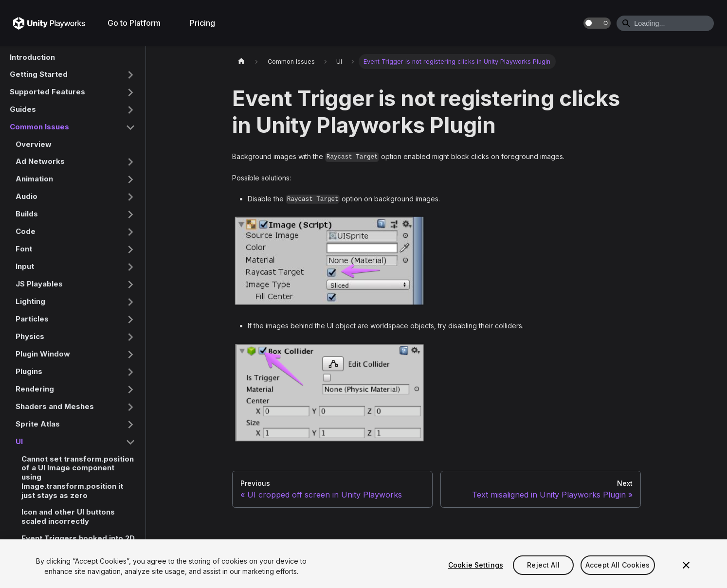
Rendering (35, 389)
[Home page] (241, 62)
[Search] (665, 23)
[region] (363, 564)
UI (19, 441)
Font (24, 249)
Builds (27, 214)
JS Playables (39, 284)
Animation (34, 179)
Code (26, 231)
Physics (30, 336)
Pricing (202, 23)
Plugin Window (43, 354)
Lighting (30, 301)
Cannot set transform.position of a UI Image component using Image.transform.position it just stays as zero (78, 477)
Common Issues (39, 127)
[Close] (686, 565)
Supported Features (47, 92)
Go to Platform (134, 23)
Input (25, 266)
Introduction (32, 57)
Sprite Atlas (38, 424)
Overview (34, 144)
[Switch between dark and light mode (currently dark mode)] (597, 23)
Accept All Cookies (618, 565)
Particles (32, 319)
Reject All (543, 565)
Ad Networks (40, 161)
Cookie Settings (476, 565)
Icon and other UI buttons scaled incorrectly (68, 517)
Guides (23, 109)
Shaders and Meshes (55, 406)
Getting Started (39, 74)
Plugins (29, 371)
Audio (27, 196)
